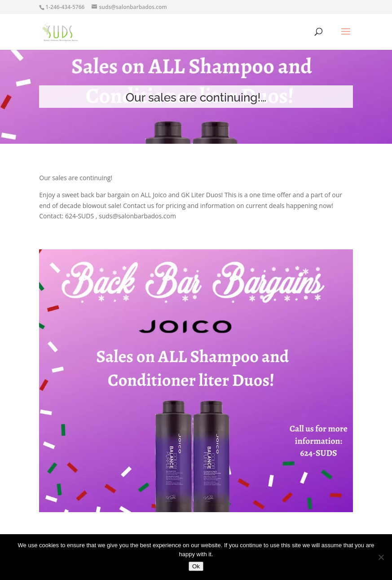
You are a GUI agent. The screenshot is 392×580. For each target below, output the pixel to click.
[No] (381, 557)
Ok (196, 566)
